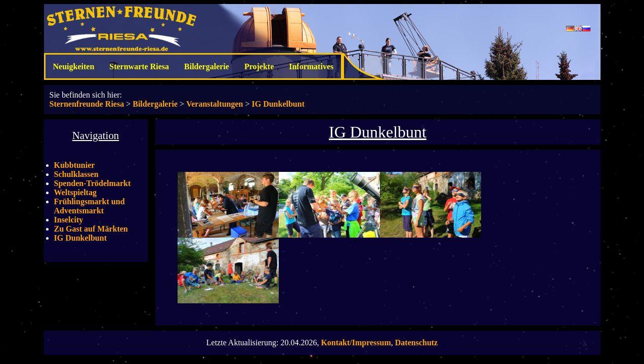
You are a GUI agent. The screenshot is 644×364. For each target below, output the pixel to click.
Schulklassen (76, 174)
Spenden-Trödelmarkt (93, 183)
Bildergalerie (207, 66)
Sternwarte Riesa (139, 66)
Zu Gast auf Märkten (91, 229)
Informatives (311, 66)
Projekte (259, 66)
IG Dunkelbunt (278, 104)
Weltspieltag (75, 192)
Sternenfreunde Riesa (87, 104)
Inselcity (69, 220)
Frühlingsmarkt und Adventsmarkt (90, 206)
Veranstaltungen (214, 104)
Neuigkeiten (74, 66)
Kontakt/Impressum (356, 343)
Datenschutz (416, 343)
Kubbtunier (75, 165)
